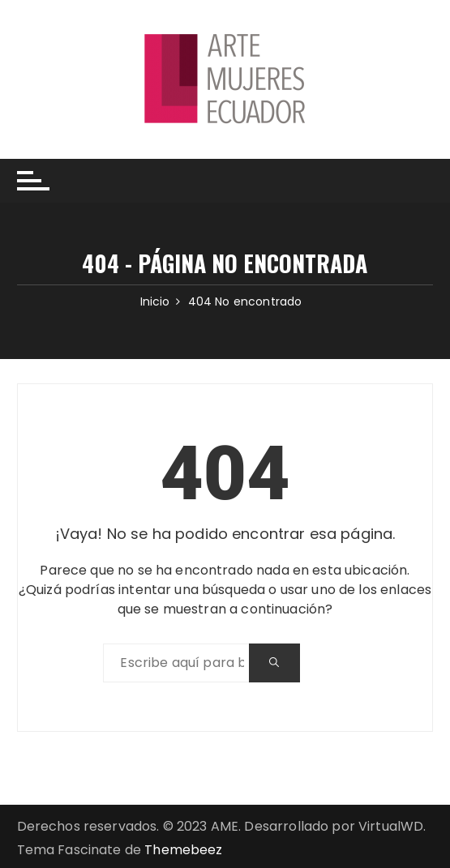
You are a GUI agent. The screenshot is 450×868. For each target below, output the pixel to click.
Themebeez (183, 850)
